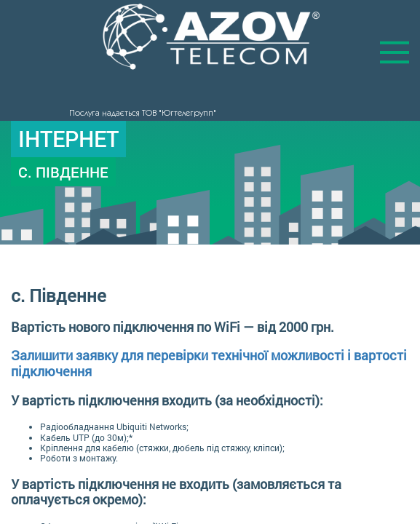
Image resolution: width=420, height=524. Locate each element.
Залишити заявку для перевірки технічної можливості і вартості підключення (209, 363)
